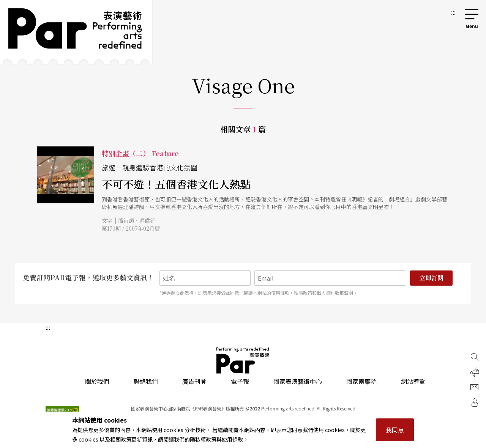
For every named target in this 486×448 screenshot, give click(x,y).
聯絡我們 (146, 381)
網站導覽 (413, 381)
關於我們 (97, 381)
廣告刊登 (194, 381)
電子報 (240, 381)
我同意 (395, 430)
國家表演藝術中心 (298, 381)
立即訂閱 (431, 278)
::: (453, 12)
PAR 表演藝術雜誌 (243, 360)
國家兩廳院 (361, 381)
